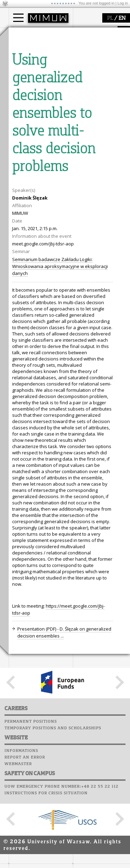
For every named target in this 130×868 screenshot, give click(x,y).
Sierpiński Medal (35, 202)
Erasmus (27, 67)
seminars (27, 183)
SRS (39, 224)
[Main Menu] (18, 18)
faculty (24, 98)
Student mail (26, 244)
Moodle (19, 231)
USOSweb (20, 224)
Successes (22, 270)
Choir (16, 264)
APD (51, 224)
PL (110, 18)
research (27, 163)
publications (30, 189)
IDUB (22, 208)
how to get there (34, 112)
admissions (29, 73)
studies (24, 34)
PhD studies (30, 60)
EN (122, 18)
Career (18, 257)
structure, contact (36, 119)
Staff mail (23, 251)
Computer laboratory (37, 237)
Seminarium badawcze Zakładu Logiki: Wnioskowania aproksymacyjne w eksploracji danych (60, 524)
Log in (123, 3)
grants (24, 195)
